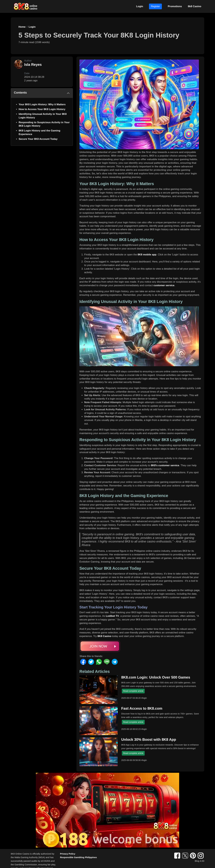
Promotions (175, 6)
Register (155, 6)
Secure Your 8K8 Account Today (38, 139)
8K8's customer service (165, 465)
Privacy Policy (68, 854)
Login (140, 6)
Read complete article (133, 691)
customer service (164, 285)
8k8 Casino (195, 6)
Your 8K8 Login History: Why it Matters (42, 104)
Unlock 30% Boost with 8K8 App (149, 739)
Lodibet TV (112, 616)
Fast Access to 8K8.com (142, 708)
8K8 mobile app (147, 255)
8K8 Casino (104, 636)
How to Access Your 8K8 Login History (42, 109)
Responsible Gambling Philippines (78, 857)
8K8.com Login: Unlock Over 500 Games (156, 677)
